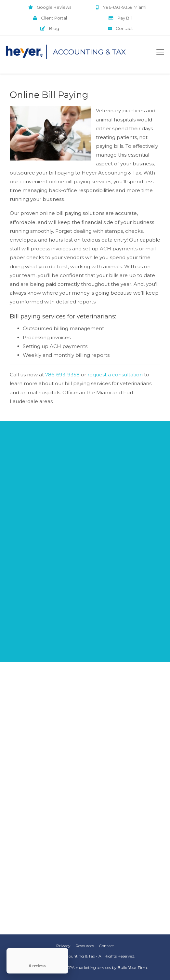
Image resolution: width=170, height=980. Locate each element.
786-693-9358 (62, 375)
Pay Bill (120, 18)
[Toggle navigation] (160, 52)
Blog (50, 28)
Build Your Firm (132, 967)
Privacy (63, 946)
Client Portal (50, 18)
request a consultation (115, 375)
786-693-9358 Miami (120, 7)
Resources (85, 946)
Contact (120, 28)
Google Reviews (50, 7)
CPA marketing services (89, 967)
